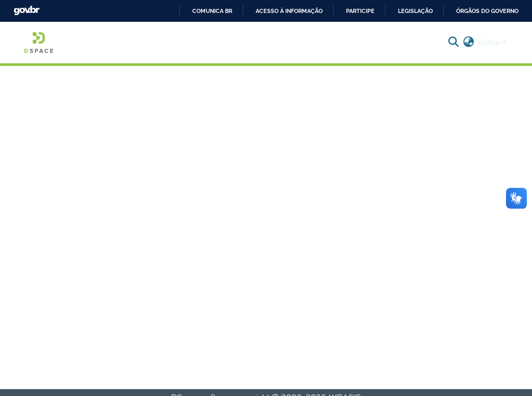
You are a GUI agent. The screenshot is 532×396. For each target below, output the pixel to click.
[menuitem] (469, 43)
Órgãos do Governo (487, 11)
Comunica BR (212, 11)
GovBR (26, 11)
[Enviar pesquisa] (454, 43)
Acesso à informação (289, 11)
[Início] (39, 43)
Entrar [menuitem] (489, 43)
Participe (360, 11)
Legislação (415, 11)
